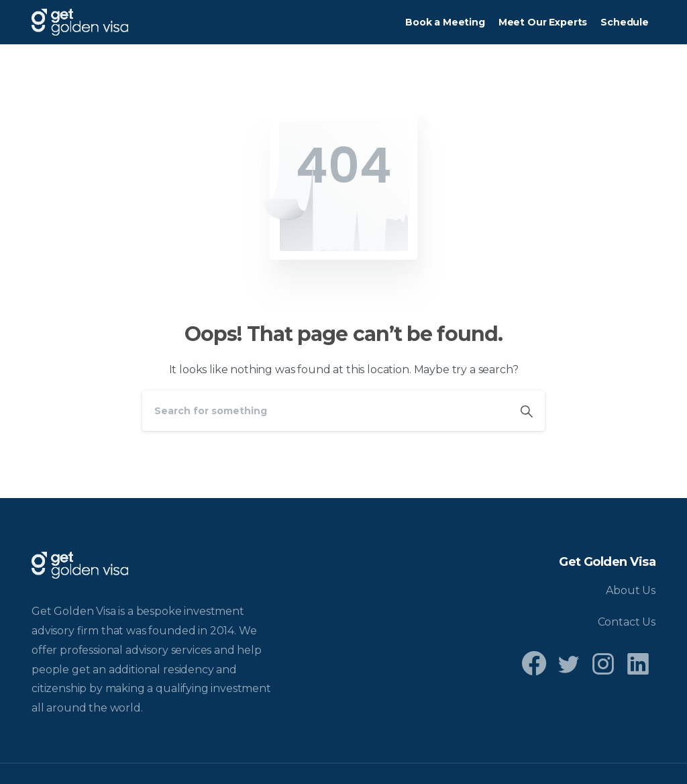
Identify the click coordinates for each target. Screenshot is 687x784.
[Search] (325, 411)
